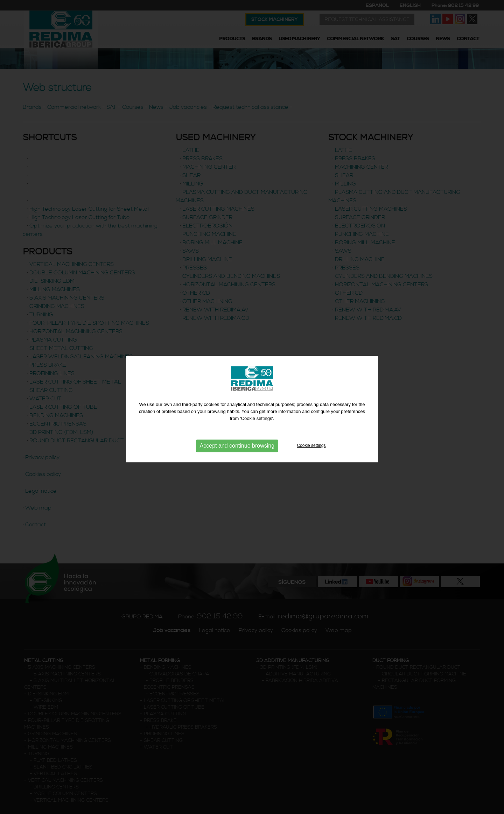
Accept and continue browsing (237, 447)
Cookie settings (311, 447)
